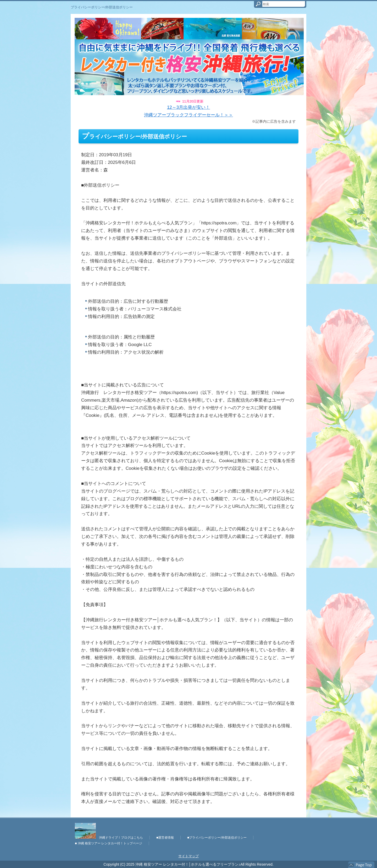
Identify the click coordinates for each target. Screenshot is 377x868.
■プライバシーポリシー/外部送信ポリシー (217, 838)
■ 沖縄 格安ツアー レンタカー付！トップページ (109, 843)
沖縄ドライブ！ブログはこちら (109, 838)
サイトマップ (188, 856)
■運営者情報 (165, 838)
